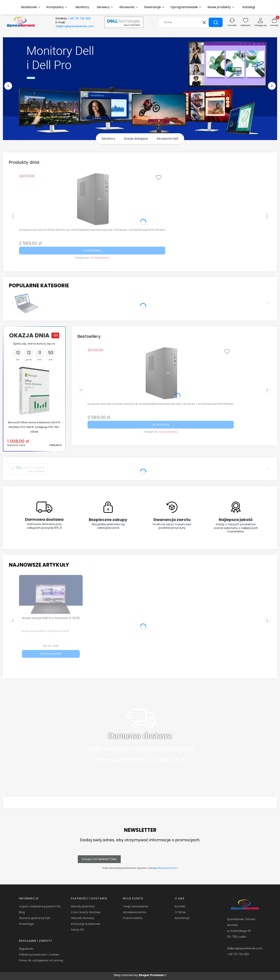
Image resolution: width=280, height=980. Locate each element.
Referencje (182, 918)
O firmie (180, 912)
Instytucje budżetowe (86, 924)
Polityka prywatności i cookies (39, 955)
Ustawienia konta (134, 912)
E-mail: (75, 24)
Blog (22, 912)
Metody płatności (83, 906)
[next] (272, 86)
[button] (216, 22)
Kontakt (180, 906)
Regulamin (26, 949)
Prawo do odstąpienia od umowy (41, 960)
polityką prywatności (167, 868)
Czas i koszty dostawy (86, 912)
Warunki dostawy (83, 918)
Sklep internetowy (139, 975)
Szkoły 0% (77, 930)
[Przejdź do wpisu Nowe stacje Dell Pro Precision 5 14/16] (51, 594)
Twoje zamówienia (135, 906)
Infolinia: (73, 18)
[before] (8, 86)
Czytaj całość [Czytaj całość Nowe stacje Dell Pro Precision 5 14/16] (51, 654)
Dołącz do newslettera (99, 859)
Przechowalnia (133, 918)
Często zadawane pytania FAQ (40, 906)
